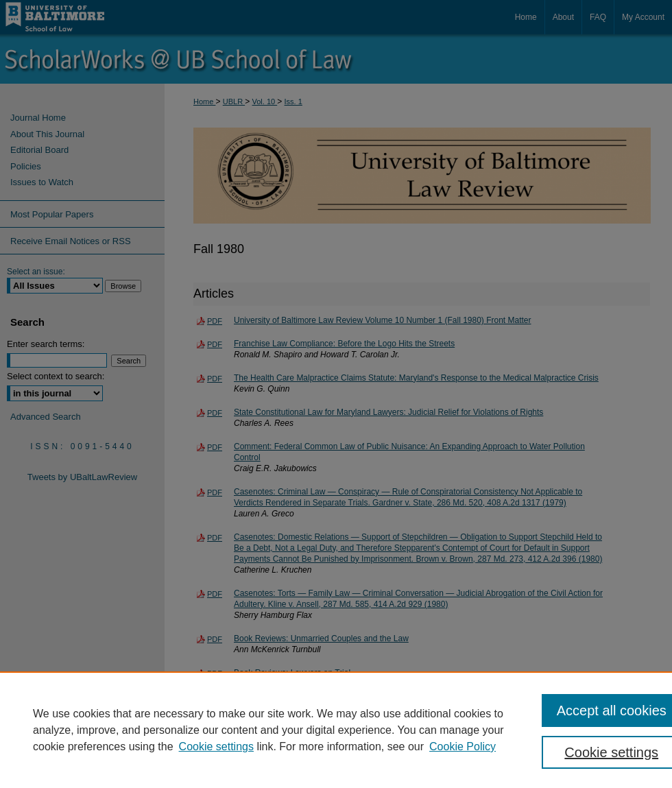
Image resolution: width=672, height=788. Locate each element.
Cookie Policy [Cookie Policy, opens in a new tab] (463, 747)
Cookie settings (216, 747)
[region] (336, 730)
